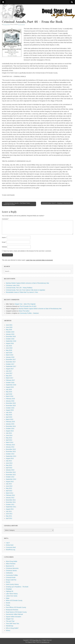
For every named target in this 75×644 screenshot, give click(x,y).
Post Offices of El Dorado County (16, 607)
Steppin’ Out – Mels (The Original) (25, 304)
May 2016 (9, 392)
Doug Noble (6, 24)
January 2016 (10, 401)
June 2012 (9, 486)
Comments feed (11, 547)
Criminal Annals (11, 577)
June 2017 (9, 373)
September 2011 (11, 507)
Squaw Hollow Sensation (14, 617)
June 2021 (9, 325)
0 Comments (21, 24)
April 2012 (9, 491)
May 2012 (9, 488)
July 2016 (9, 389)
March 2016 (10, 396)
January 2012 (10, 498)
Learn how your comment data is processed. (40, 260)
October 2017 (10, 364)
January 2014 (10, 447)
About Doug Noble (12, 561)
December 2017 (11, 359)
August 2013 (10, 458)
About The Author (24, 311)
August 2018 (10, 343)
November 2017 (11, 362)
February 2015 (10, 422)
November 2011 (11, 502)
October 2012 (10, 477)
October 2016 (10, 383)
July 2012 (9, 484)
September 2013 (11, 456)
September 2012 (11, 479)
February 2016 (10, 399)
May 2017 (9, 376)
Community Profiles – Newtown (29, 313)
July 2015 (9, 412)
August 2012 (10, 482)
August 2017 (10, 369)
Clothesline (9, 573)
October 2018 (10, 339)
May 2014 (9, 438)
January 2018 (10, 357)
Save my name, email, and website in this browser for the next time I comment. (27, 251)
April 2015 (9, 417)
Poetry (8, 605)
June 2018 (9, 348)
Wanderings (10, 626)
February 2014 (10, 445)
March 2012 (10, 493)
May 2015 (9, 415)
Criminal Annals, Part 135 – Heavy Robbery (19, 288)
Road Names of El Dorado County (16, 612)
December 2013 (11, 449)
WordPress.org (10, 550)
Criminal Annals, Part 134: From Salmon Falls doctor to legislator (26, 290)
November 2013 (11, 452)
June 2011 (9, 514)
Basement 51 (10, 566)
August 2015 (10, 410)
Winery (8, 630)
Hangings (9, 589)
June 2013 (9, 463)
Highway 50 (10, 591)
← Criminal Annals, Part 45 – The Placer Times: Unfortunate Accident (17, 204)
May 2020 (9, 330)
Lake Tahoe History (12, 594)
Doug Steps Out (37, 640)
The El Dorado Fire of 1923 (28, 306)
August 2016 (10, 387)
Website (4, 247)
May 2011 (9, 516)
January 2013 (10, 470)
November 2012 (11, 475)
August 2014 (10, 431)
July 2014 (9, 433)
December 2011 (11, 500)
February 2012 (10, 495)
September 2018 (11, 341)
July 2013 (9, 461)
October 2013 (10, 454)
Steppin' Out (18, 19)
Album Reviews (11, 564)
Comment (5, 219)
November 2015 (11, 406)
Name (4, 237)
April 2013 (9, 468)
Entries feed (10, 545)
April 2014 (9, 440)
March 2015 (10, 419)
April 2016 (9, 394)
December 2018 (11, 336)
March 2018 (10, 355)
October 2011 (10, 505)
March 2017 (10, 378)
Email (4, 242)
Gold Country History (12, 584)
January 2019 (10, 334)
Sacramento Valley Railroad (14, 614)
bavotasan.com (46, 642)
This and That (10, 621)
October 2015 (10, 408)
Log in (8, 543)
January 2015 (10, 424)
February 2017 (10, 380)
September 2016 (11, 385)
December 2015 (11, 403)
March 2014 (10, 442)
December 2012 (11, 472)
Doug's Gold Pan (11, 580)
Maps (8, 598)
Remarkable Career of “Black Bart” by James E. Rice (22, 292)
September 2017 (11, 366)
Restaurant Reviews (12, 610)
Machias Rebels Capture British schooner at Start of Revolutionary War (27, 283)
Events (8, 582)
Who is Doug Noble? (12, 628)
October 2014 (10, 429)
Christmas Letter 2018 (13, 285)
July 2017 (9, 371)
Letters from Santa (12, 596)
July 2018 (9, 346)
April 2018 (9, 353)
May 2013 (9, 465)
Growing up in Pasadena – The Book (17, 587)
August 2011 (10, 509)
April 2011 (9, 518)
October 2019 (10, 332)
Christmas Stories (11, 571)
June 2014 (9, 435)
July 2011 (9, 511)
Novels (8, 603)
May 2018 (9, 350)
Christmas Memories (12, 568)
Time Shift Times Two (12, 624)
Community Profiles (8, 19)
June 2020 (9, 327)
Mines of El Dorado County (14, 600)
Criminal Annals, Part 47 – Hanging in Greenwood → (57, 203)
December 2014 (11, 426)
